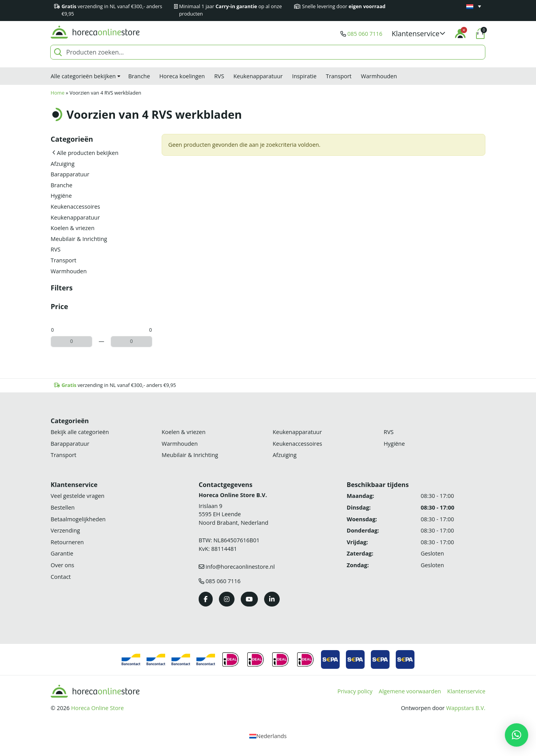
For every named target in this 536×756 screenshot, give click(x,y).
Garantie (62, 553)
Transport (339, 76)
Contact (61, 577)
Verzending (65, 530)
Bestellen (63, 507)
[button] (419, 34)
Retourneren (67, 542)
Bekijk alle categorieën (80, 432)
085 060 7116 (365, 34)
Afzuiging (63, 164)
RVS (219, 76)
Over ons (62, 565)
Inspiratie (304, 76)
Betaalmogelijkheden (78, 519)
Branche (139, 76)
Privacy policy (355, 691)
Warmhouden (379, 76)
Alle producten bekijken (88, 153)
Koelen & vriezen (72, 228)
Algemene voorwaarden (410, 691)
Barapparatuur (70, 174)
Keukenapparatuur (258, 76)
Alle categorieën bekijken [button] (83, 76)
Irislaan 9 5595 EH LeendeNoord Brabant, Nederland (234, 514)
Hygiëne (61, 196)
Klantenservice (466, 691)
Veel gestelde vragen (78, 496)
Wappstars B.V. (466, 708)
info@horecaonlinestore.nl (240, 567)
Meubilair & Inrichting (79, 239)
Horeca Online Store (97, 708)
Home (58, 93)
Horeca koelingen (182, 76)
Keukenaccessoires (75, 207)
